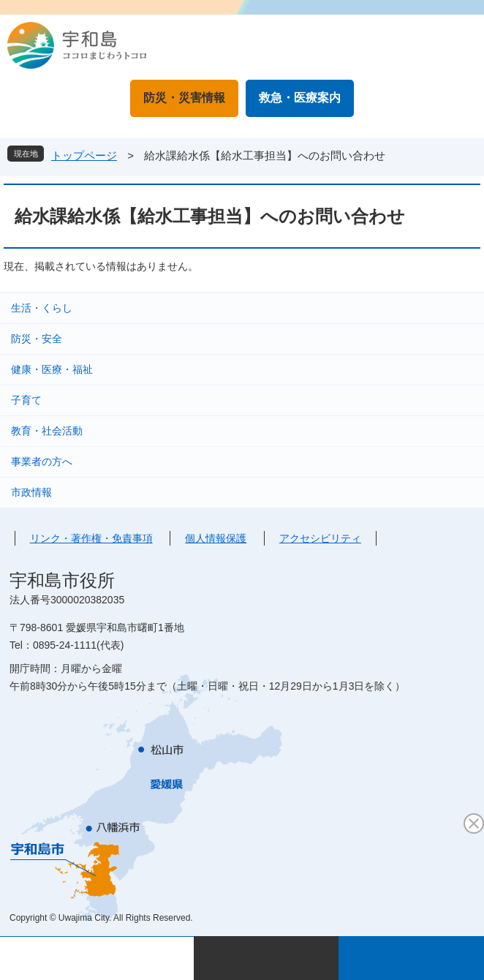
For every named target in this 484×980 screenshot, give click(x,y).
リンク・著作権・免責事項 (91, 538)
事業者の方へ (42, 461)
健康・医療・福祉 (52, 369)
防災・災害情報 (184, 98)
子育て (26, 400)
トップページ (84, 155)
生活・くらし (42, 308)
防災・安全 (37, 339)
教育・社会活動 (47, 431)
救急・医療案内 (300, 98)
